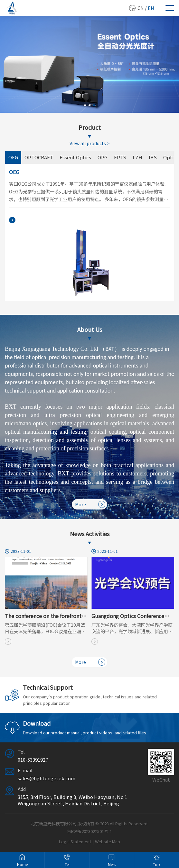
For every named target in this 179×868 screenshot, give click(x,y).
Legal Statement (75, 841)
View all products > (89, 143)
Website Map (108, 841)
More (90, 504)
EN (151, 8)
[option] (89, 64)
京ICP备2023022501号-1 (89, 831)
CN (141, 8)
